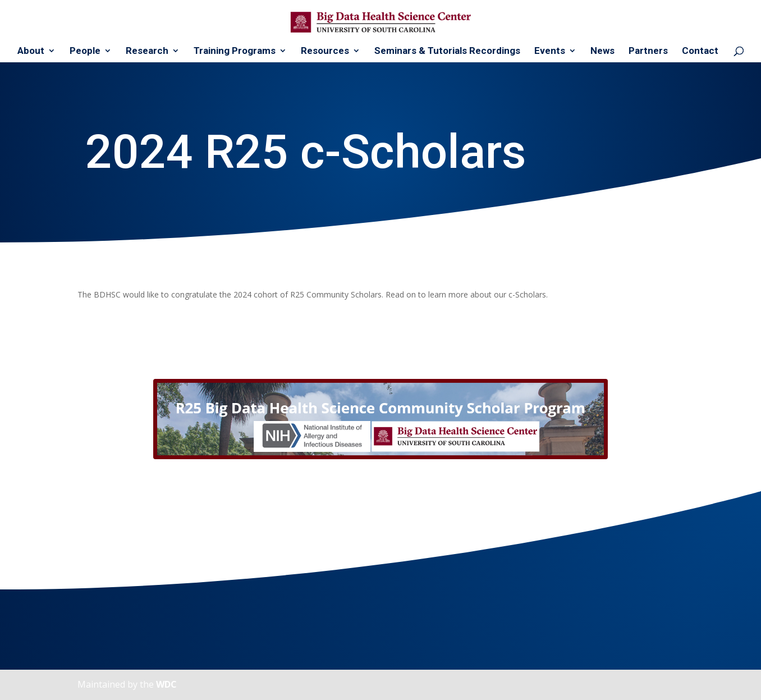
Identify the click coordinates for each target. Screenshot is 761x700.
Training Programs (235, 51)
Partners (648, 51)
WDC (166, 684)
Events (550, 51)
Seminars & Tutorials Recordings (447, 51)
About (31, 51)
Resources (325, 51)
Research (147, 51)
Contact (700, 51)
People (85, 51)
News (602, 51)
